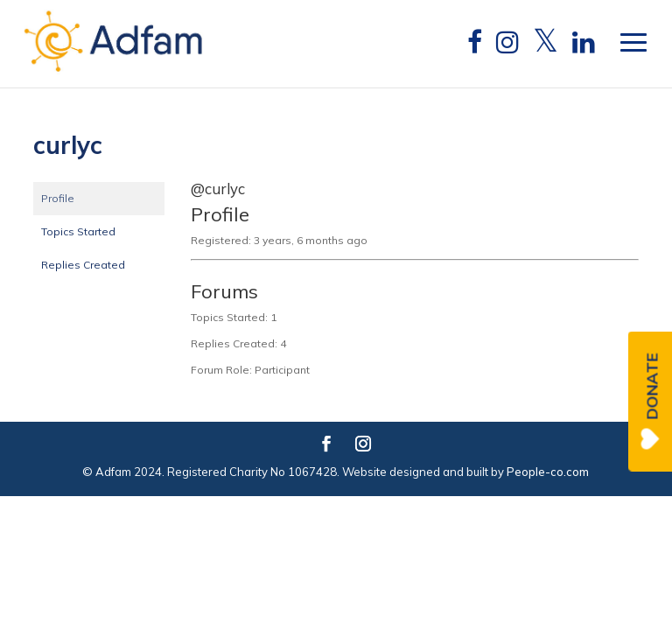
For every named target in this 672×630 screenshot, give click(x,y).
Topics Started (78, 231)
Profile (58, 198)
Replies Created (83, 265)
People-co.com (548, 472)
